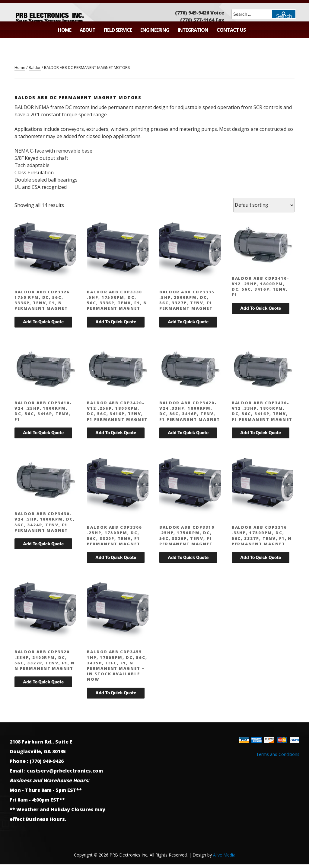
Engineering (155, 30)
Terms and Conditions (278, 754)
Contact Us (231, 30)
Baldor (35, 67)
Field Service (118, 30)
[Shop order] (264, 205)
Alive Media (224, 855)
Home (65, 30)
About (88, 30)
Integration (193, 30)
